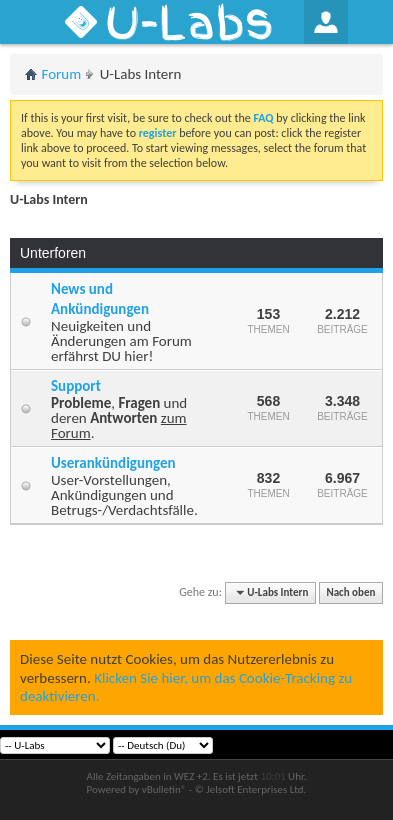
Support (76, 386)
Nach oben (350, 592)
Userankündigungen (113, 463)
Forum (62, 74)
